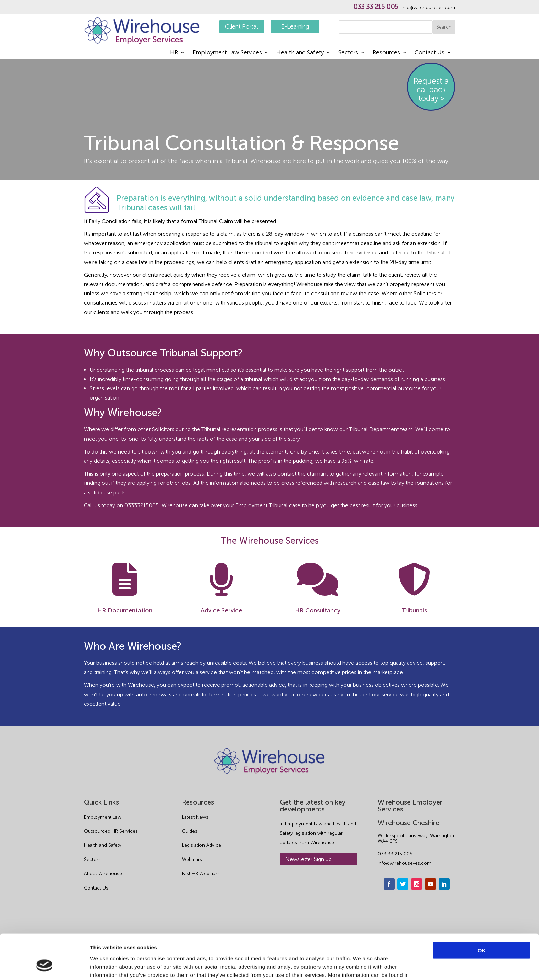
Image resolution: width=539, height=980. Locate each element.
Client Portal (242, 26)
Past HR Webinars (201, 874)
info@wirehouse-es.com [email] (405, 863)
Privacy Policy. (119, 944)
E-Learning (295, 26)
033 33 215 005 (376, 7)
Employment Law (103, 817)
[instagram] (417, 884)
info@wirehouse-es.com (428, 8)
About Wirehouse (103, 874)
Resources (386, 53)
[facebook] (389, 884)
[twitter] (403, 884)
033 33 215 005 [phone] (395, 854)
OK (482, 911)
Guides (190, 831)
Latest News (195, 817)
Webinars (192, 859)
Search (444, 27)
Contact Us (430, 53)
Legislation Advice (201, 845)
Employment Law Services (227, 53)
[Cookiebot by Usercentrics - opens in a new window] (45, 967)
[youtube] (430, 884)
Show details (361, 966)
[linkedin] (444, 884)
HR (174, 53)
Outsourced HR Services (111, 831)
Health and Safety (300, 53)
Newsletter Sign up (309, 859)
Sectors (348, 53)
